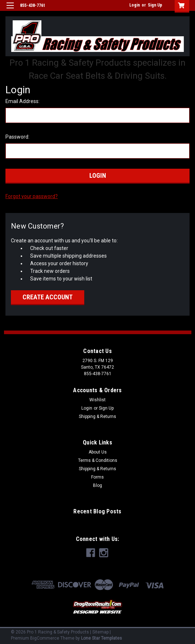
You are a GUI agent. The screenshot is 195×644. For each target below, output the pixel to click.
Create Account (48, 297)
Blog (97, 485)
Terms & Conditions (98, 460)
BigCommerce (45, 638)
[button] (97, 607)
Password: (17, 137)
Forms (97, 477)
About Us (98, 452)
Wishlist (97, 400)
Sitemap (100, 632)
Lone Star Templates (101, 638)
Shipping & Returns (97, 417)
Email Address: (23, 101)
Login (135, 5)
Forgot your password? (32, 196)
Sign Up (155, 5)
